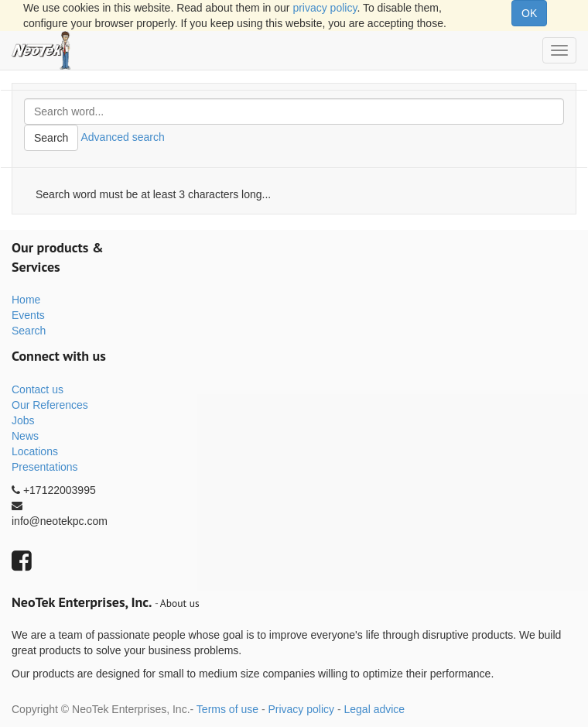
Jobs (23, 420)
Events (28, 315)
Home (26, 300)
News (25, 436)
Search (51, 138)
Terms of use (227, 709)
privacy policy (325, 8)
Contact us (38, 389)
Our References (50, 405)
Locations (35, 451)
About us (180, 603)
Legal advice (374, 709)
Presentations (45, 467)
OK (529, 13)
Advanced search (122, 137)
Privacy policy (301, 709)
